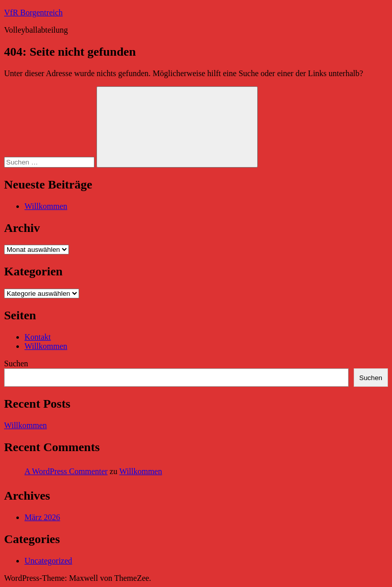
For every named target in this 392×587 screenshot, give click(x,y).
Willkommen (46, 206)
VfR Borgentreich (33, 13)
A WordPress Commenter (66, 471)
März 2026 (42, 517)
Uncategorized (48, 561)
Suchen (16, 363)
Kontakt (38, 337)
